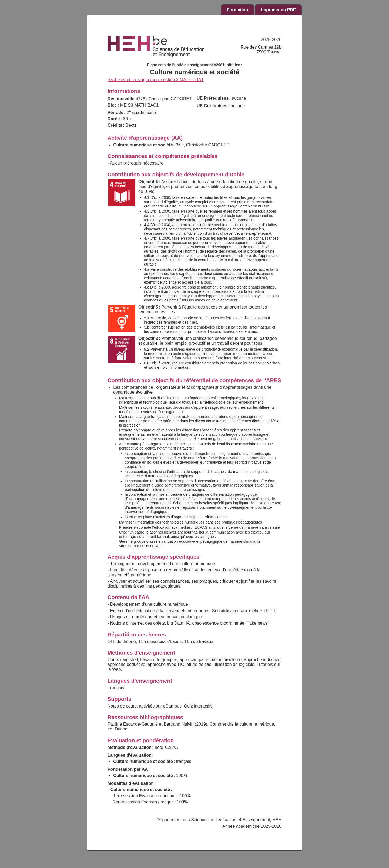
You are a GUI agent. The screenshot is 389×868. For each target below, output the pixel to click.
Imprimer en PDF (279, 10)
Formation (237, 10)
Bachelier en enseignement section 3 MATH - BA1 (155, 80)
